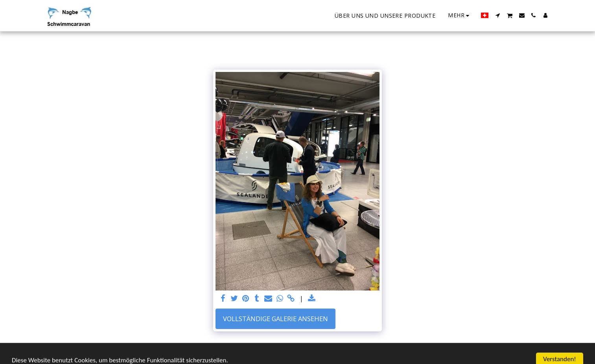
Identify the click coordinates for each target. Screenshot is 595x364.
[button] (497, 15)
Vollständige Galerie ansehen (275, 319)
